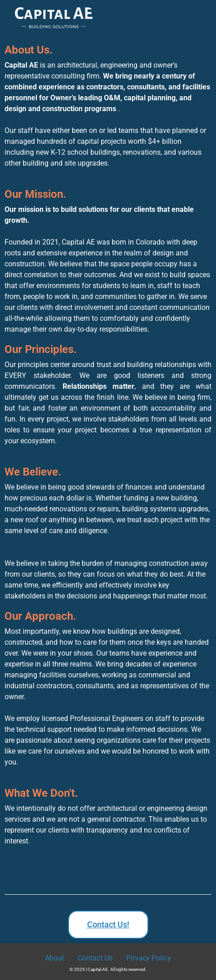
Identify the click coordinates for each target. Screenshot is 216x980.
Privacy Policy (149, 958)
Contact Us (95, 958)
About (54, 958)
